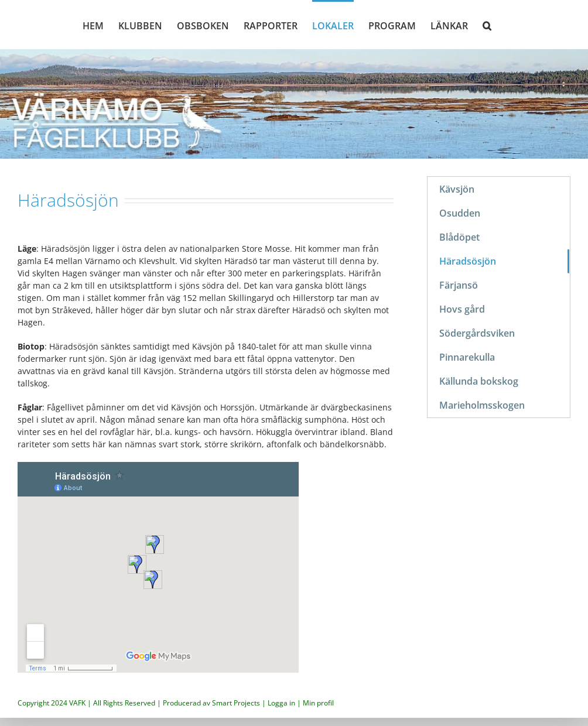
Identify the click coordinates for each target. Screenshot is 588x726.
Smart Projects (236, 703)
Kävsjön (457, 189)
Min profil (318, 703)
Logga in (281, 703)
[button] (487, 25)
